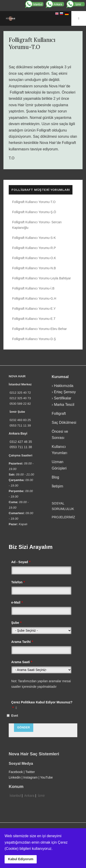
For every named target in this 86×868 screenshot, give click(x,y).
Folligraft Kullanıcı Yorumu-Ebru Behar (39, 329)
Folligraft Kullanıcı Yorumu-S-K (34, 238)
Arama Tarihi (22, 642)
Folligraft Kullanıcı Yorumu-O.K (34, 258)
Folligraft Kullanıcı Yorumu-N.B (34, 268)
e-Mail (17, 602)
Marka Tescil (64, 405)
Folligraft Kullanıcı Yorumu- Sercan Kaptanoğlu (37, 225)
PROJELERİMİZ (64, 517)
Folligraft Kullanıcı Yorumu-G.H (34, 298)
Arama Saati (22, 662)
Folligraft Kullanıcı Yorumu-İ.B (33, 288)
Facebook (16, 772)
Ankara (29, 796)
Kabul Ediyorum (21, 859)
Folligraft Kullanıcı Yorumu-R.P (34, 248)
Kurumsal (60, 377)
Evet (15, 716)
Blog (55, 477)
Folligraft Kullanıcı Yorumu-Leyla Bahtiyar (42, 278)
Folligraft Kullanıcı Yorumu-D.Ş (34, 339)
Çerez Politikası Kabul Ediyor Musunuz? (42, 705)
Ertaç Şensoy (65, 392)
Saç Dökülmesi (64, 423)
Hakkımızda (64, 386)
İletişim (58, 486)
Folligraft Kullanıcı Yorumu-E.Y (34, 309)
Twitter (30, 772)
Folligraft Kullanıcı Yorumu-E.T (34, 319)
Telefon (18, 582)
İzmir (41, 796)
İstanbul (15, 796)
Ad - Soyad (21, 562)
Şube (16, 623)
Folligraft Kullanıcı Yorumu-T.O (32, 43)
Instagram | (32, 777)
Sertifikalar (63, 398)
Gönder (24, 728)
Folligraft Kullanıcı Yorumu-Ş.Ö (34, 212)
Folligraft (59, 414)
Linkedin (15, 777)
